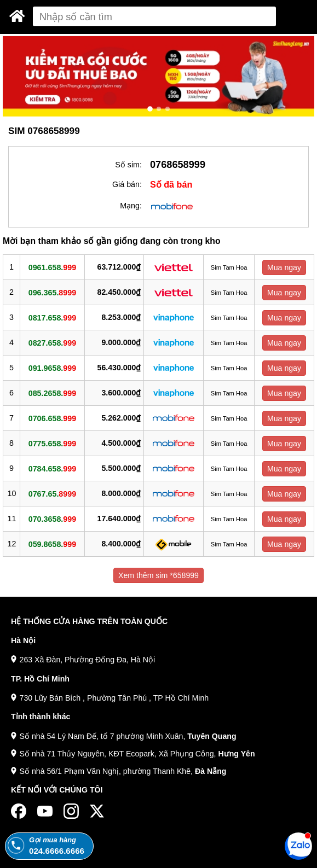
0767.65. (52, 493)
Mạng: (131, 206)
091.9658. (52, 368)
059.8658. (52, 544)
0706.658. (52, 418)
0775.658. (52, 443)
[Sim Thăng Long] (17, 16)
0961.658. (52, 267)
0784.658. (52, 468)
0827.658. (52, 342)
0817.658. (52, 317)
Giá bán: (127, 184)
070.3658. (52, 519)
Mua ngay (284, 267)
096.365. (52, 292)
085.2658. (52, 393)
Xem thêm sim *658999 (158, 575)
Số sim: (128, 165)
